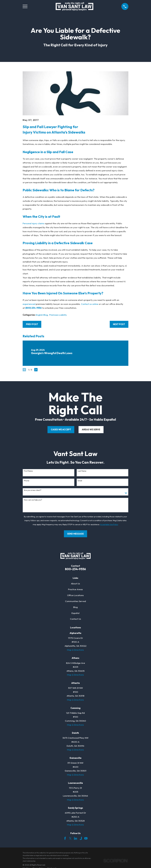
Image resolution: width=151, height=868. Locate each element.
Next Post (119, 324)
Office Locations (75, 595)
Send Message (75, 534)
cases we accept (61, 429)
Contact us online (90, 304)
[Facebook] (65, 838)
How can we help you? (33, 500)
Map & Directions (75, 650)
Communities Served (75, 601)
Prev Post (32, 324)
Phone (27, 481)
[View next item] (36, 370)
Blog (75, 607)
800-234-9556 (75, 569)
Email (80, 481)
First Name (28, 471)
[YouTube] (86, 838)
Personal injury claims (34, 223)
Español (75, 613)
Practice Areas (75, 589)
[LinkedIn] (76, 838)
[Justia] (81, 838)
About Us (75, 584)
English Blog (42, 315)
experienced (29, 304)
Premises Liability (58, 315)
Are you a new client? (33, 490)
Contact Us (75, 619)
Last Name (82, 471)
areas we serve (91, 429)
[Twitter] (70, 838)
